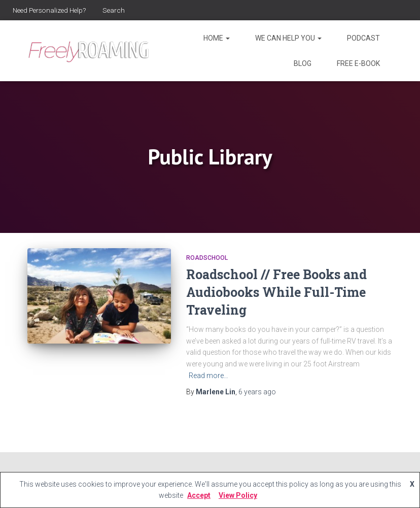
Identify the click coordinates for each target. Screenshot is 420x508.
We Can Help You (288, 38)
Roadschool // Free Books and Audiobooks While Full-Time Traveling (276, 292)
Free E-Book (358, 63)
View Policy (238, 495)
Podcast (363, 38)
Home (217, 38)
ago (257, 392)
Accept (199, 495)
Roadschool (207, 258)
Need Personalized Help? (52, 10)
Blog (303, 63)
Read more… (208, 376)
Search (119, 10)
